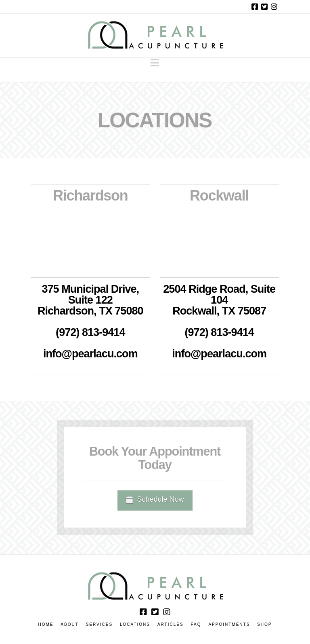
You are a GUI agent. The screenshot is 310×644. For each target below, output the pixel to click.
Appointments (229, 624)
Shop (264, 624)
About (69, 624)
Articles (171, 624)
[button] (155, 63)
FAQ (196, 624)
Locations (135, 624)
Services (99, 624)
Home (46, 624)
